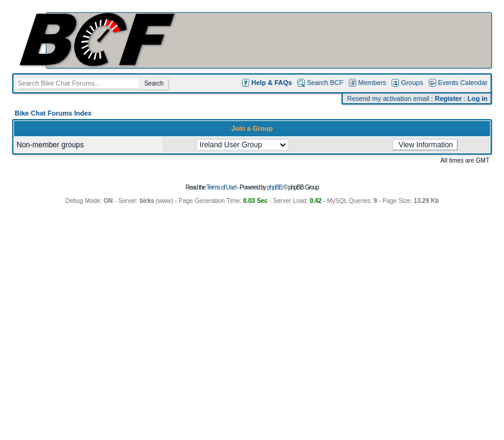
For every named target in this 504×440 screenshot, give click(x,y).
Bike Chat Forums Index (53, 113)
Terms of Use (221, 187)
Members (372, 82)
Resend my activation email (388, 98)
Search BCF (325, 82)
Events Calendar (463, 82)
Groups (412, 82)
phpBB (275, 187)
